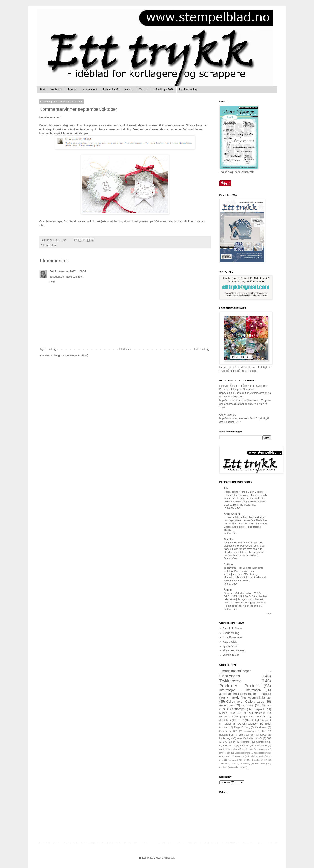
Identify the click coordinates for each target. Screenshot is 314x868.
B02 (251, 749)
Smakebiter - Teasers (256, 694)
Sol (52, 271)
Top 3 (241, 720)
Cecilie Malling (231, 633)
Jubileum (226, 694)
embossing (245, 764)
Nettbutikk (56, 90)
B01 (235, 731)
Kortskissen (261, 727)
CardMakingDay (256, 717)
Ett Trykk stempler (254, 713)
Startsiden (125, 349)
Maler (228, 724)
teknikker (224, 767)
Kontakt (129, 90)
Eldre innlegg (202, 349)
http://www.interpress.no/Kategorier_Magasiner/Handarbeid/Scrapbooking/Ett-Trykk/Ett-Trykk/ (245, 404)
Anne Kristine (232, 514)
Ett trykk (233, 698)
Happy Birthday (233, 517)
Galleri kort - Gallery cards (245, 702)
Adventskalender (259, 698)
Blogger (170, 858)
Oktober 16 (229, 745)
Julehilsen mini (263, 742)
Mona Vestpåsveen (234, 650)
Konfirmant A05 (235, 760)
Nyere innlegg (48, 349)
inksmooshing (261, 764)
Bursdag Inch (227, 735)
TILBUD (223, 764)
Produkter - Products (240, 686)
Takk (233, 764)
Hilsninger (246, 742)
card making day (228, 749)
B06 (225, 742)
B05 (269, 738)
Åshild (228, 590)
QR (266, 760)
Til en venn (230, 568)
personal (247, 705)
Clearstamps (236, 709)
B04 (264, 731)
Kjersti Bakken (231, 646)
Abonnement (90, 90)
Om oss (143, 90)
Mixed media (253, 760)
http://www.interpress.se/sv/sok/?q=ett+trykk (245, 418)
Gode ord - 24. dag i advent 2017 (242, 593)
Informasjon (250, 731)
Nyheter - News (229, 717)
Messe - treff (227, 713)
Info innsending (188, 90)
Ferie (234, 742)
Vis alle (268, 614)
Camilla (229, 539)
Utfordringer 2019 (163, 90)
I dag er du (239, 756)
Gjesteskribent (261, 753)
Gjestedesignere (242, 753)
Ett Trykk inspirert (261, 720)
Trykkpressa (231, 681)
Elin (226, 489)
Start (42, 90)
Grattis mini (225, 756)
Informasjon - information (240, 690)
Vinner (54, 245)
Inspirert (259, 709)
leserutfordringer (245, 738)
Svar (52, 282)
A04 (260, 738)
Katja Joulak (230, 642)
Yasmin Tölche (231, 655)
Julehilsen (225, 720)
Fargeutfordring (242, 727)
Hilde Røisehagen (233, 637)
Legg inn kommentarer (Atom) (71, 355)
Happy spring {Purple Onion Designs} (245, 492)
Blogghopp (262, 749)
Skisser (223, 731)
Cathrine (229, 565)
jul (243, 749)
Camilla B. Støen (232, 629)
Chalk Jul (244, 735)
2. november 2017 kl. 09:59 (70, 271)
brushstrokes (260, 745)
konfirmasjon (226, 738)
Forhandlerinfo (111, 90)
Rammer (244, 745)
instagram (226, 705)
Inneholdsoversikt (256, 756)
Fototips (72, 90)
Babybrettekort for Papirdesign (241, 542)
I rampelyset (260, 735)
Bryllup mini (225, 753)
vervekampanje (238, 767)
